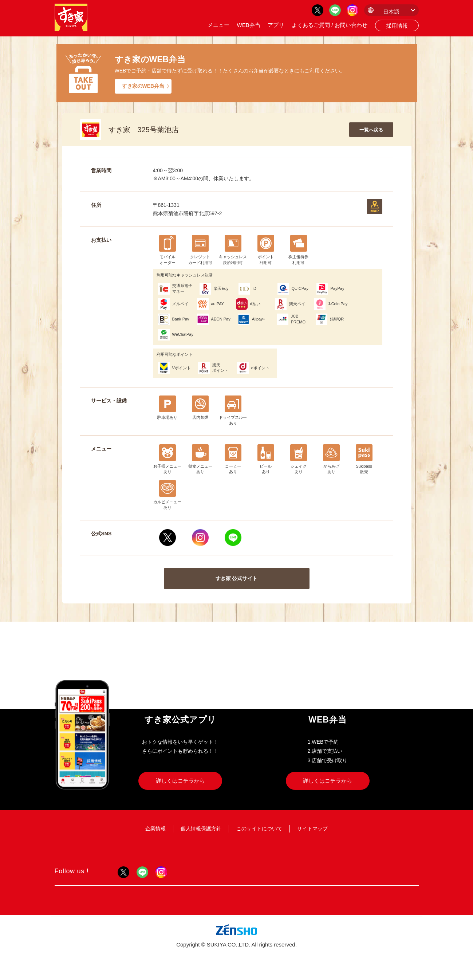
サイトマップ (312, 829)
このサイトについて (259, 829)
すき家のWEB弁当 (143, 86)
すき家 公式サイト (237, 578)
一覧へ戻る (371, 130)
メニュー (218, 25)
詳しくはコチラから (180, 781)
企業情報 (155, 829)
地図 (375, 206)
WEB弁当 (248, 25)
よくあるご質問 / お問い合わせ (330, 25)
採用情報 (397, 26)
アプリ (276, 25)
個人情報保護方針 (201, 829)
